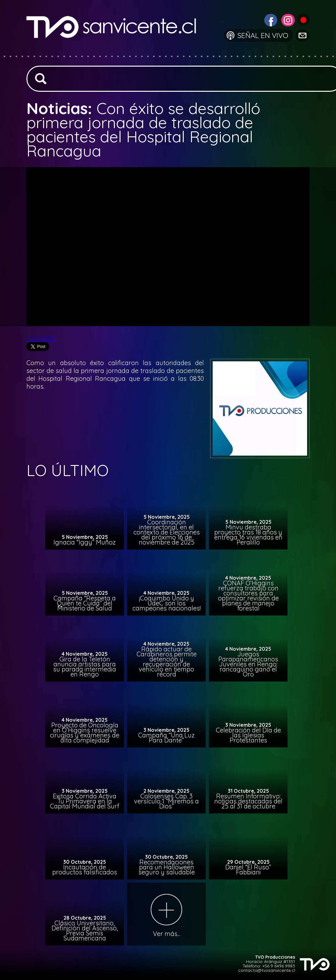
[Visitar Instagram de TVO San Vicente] (287, 19)
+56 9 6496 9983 (279, 966)
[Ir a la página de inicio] (116, 52)
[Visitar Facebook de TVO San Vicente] (270, 19)
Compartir (41, 338)
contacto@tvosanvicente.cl (267, 970)
